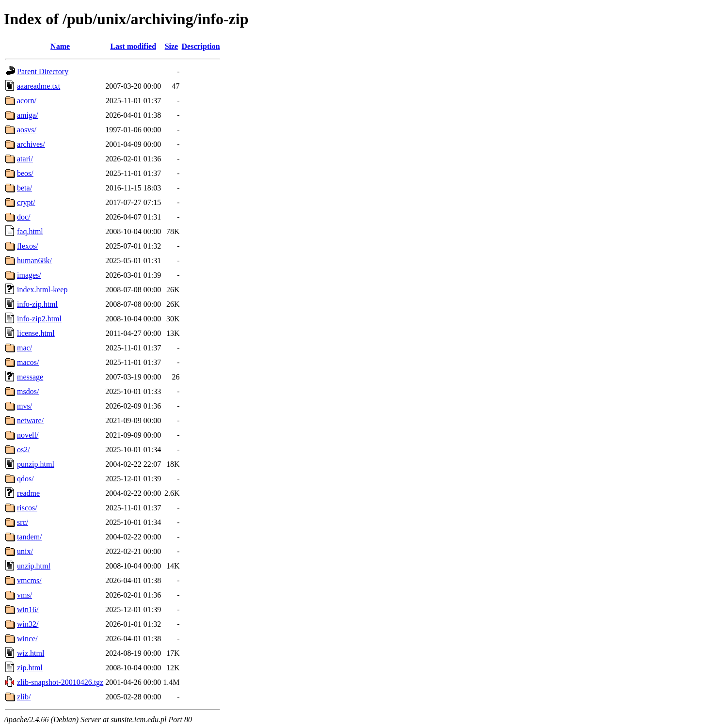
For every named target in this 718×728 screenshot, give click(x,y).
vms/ (24, 595)
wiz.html (31, 653)
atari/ (25, 159)
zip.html (30, 668)
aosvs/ (27, 130)
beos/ (25, 173)
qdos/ (25, 479)
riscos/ (27, 508)
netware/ (30, 420)
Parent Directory (43, 71)
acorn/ (27, 101)
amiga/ (28, 115)
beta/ (24, 188)
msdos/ (28, 391)
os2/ (24, 450)
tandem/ (30, 537)
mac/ (24, 348)
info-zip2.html (39, 319)
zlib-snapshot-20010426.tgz (60, 682)
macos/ (28, 362)
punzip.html (36, 464)
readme (28, 493)
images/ (29, 275)
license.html (36, 333)
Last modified (133, 46)
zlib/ (24, 697)
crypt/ (26, 202)
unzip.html (34, 566)
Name (60, 46)
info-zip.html (37, 304)
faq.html (30, 231)
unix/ (25, 551)
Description (201, 46)
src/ (23, 522)
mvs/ (24, 406)
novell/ (28, 435)
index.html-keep (42, 290)
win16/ (28, 609)
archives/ (31, 144)
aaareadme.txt (39, 86)
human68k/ (34, 261)
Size (172, 46)
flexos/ (28, 246)
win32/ (28, 624)
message (30, 377)
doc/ (24, 217)
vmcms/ (29, 580)
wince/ (27, 639)
